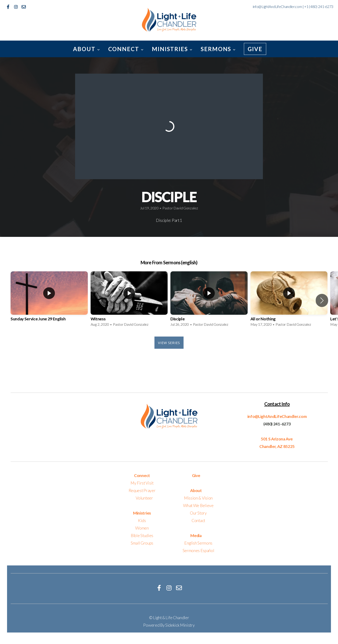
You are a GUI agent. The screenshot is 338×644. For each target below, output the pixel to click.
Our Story (198, 513)
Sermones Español (198, 551)
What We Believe (198, 506)
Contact (198, 521)
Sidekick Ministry (180, 625)
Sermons (218, 49)
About (86, 49)
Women (142, 528)
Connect (126, 49)
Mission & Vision (198, 498)
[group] (49, 300)
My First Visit (142, 483)
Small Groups (142, 543)
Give (255, 49)
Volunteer (144, 498)
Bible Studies (142, 536)
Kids (142, 521)
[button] (322, 300)
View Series (169, 343)
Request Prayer (142, 491)
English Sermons (198, 543)
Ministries (172, 49)
